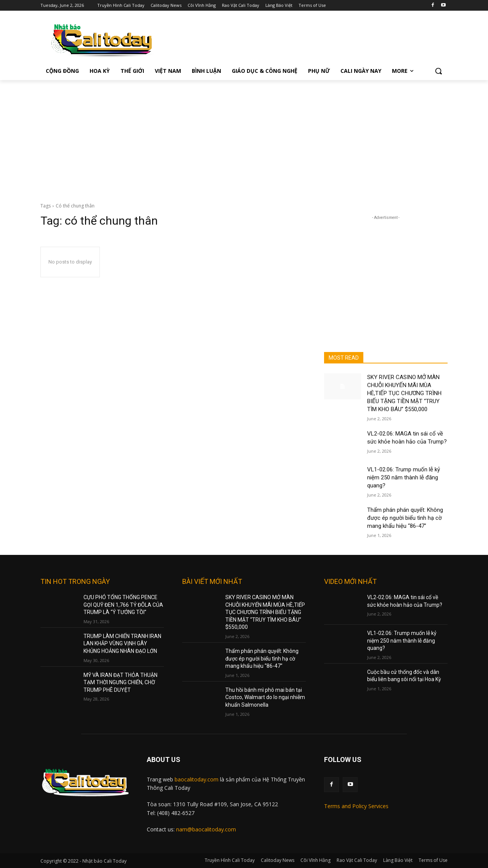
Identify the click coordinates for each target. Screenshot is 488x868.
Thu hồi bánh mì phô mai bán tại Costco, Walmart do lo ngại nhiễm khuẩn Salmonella (265, 697)
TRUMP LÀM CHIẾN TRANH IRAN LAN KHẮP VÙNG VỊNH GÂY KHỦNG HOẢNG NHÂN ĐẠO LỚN (122, 644)
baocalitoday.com (197, 779)
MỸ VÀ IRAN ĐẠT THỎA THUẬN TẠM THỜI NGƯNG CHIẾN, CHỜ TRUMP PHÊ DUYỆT (120, 682)
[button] (438, 71)
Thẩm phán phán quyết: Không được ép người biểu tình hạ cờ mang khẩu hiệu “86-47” (405, 518)
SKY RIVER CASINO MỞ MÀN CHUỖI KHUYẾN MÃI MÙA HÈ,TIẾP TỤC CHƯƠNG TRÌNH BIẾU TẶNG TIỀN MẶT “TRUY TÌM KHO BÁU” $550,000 (404, 393)
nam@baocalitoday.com (206, 829)
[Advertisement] (244, 137)
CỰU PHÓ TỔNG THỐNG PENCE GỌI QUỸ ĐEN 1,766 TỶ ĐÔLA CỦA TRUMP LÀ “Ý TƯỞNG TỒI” (123, 605)
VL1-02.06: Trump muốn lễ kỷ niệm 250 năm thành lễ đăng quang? (404, 477)
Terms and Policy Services (356, 806)
